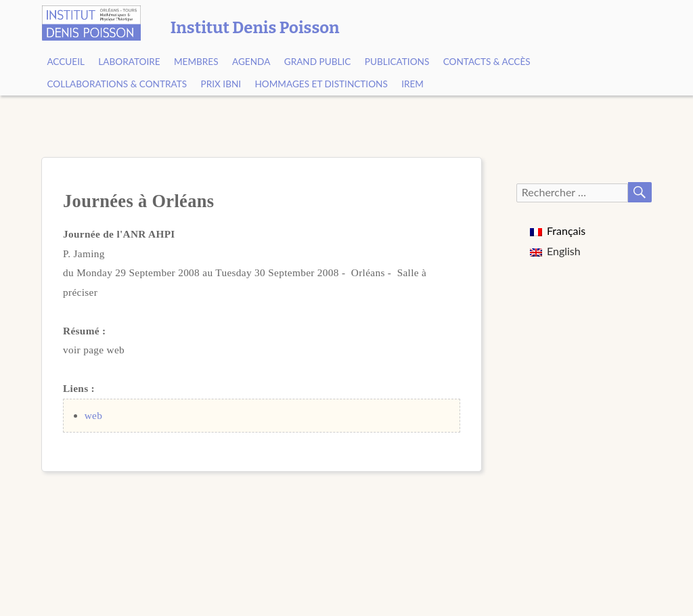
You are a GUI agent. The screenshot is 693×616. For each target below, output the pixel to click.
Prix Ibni (221, 84)
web (94, 415)
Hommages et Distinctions (321, 84)
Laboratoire (129, 62)
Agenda (251, 62)
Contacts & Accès (487, 62)
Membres (196, 62)
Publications (397, 62)
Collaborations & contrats (117, 84)
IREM (412, 84)
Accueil (66, 62)
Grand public (318, 62)
